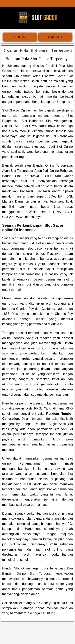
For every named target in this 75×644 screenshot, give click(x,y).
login (20, 37)
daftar (55, 37)
